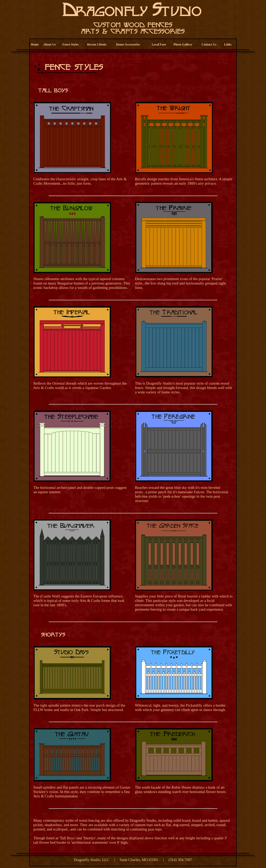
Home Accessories (128, 44)
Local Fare (159, 44)
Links (228, 44)
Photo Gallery (183, 44)
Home (35, 44)
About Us (49, 44)
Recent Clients (97, 44)
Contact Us (209, 44)
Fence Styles (71, 44)
